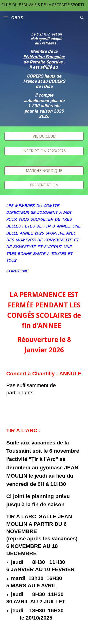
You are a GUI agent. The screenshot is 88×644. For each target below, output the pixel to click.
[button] (6, 18)
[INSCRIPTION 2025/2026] (44, 151)
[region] (44, 6)
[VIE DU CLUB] (44, 136)
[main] (44, 75)
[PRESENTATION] (44, 185)
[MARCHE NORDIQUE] (44, 171)
